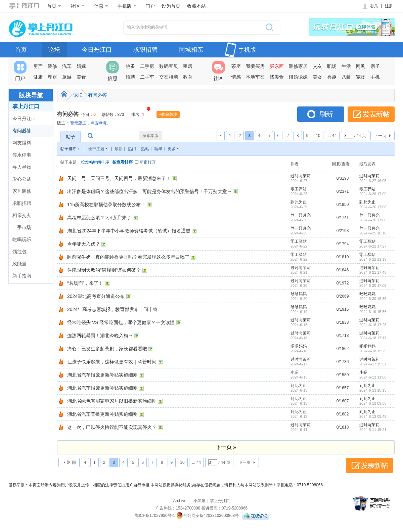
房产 (38, 66)
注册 (389, 6)
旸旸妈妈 (299, 294)
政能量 (19, 264)
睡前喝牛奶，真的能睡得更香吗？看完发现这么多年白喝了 (128, 257)
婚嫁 (81, 66)
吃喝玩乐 (22, 239)
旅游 (67, 77)
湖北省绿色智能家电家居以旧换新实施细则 (112, 401)
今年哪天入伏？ (84, 244)
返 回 (71, 462)
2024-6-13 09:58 (373, 403)
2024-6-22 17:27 (373, 246)
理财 (52, 77)
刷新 (321, 114)
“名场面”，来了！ (85, 283)
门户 (150, 6)
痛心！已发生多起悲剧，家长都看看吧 (107, 349)
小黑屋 (199, 501)
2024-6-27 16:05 (373, 181)
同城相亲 (191, 50)
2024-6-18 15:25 (373, 351)
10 (318, 136)
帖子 (71, 137)
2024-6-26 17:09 (373, 194)
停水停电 (22, 155)
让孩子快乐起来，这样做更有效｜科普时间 (112, 362)
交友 (317, 66)
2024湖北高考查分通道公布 (96, 296)
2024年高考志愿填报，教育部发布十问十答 (112, 309)
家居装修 (22, 191)
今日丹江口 (97, 50)
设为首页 (171, 6)
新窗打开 (148, 162)
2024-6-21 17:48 (373, 272)
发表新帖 (371, 114)
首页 (54, 6)
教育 (188, 77)
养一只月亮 (301, 215)
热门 (132, 149)
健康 (38, 77)
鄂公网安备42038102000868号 (208, 516)
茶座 (236, 66)
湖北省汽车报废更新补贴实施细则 (102, 375)
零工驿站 (299, 189)
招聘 (130, 77)
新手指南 (22, 276)
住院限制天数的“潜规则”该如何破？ (104, 270)
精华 (158, 149)
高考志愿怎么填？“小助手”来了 (99, 218)
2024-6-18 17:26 (373, 325)
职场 (332, 66)
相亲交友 (22, 215)
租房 (188, 66)
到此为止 (299, 202)
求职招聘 (145, 50)
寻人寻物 (22, 167)
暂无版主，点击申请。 (90, 123)
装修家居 (298, 66)
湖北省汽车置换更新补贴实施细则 (102, 414)
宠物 (361, 77)
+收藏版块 (168, 115)
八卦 (346, 77)
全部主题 (96, 149)
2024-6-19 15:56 (373, 312)
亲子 (375, 66)
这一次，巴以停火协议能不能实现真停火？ (112, 427)
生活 (346, 66)
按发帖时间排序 (95, 162)
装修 (52, 66)
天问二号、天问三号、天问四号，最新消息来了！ (119, 178)
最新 (119, 149)
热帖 (145, 149)
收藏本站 (196, 6)
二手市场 (22, 227)
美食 (81, 77)
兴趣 (332, 77)
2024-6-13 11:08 (373, 377)
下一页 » (226, 447)
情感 (236, 77)
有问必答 (22, 131)
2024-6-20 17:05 (373, 285)
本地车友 (255, 77)
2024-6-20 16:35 (373, 299)
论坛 (54, 50)
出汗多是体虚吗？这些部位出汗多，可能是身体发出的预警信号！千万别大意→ (149, 191)
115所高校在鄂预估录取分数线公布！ (106, 205)
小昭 (295, 372)
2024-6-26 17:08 (373, 207)
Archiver (180, 501)
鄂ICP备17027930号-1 (155, 516)
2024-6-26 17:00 (373, 220)
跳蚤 (130, 66)
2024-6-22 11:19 (373, 259)
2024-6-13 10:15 (373, 390)
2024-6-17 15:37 (373, 364)
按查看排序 (123, 162)
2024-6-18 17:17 (373, 338)
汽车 (67, 66)
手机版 (127, 6)
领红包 (19, 252)
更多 (172, 149)
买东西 (277, 66)
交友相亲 (169, 77)
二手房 (147, 66)
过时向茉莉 (301, 176)
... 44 (332, 136)
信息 (101, 6)
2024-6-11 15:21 (373, 430)
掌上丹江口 (26, 106)
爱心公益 (22, 179)
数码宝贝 (169, 66)
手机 (375, 77)
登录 (370, 6)
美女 (317, 77)
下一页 (380, 136)
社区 (78, 6)
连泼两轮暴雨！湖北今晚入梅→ (100, 336)
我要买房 (255, 66)
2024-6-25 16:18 (373, 233)
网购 (361, 66)
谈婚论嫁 (298, 77)
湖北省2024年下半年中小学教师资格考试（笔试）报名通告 (129, 231)
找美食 (277, 77)
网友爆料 (22, 143)
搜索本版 (150, 136)
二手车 (147, 77)
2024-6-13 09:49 (373, 416)
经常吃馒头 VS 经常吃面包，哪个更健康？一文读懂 (121, 322)
